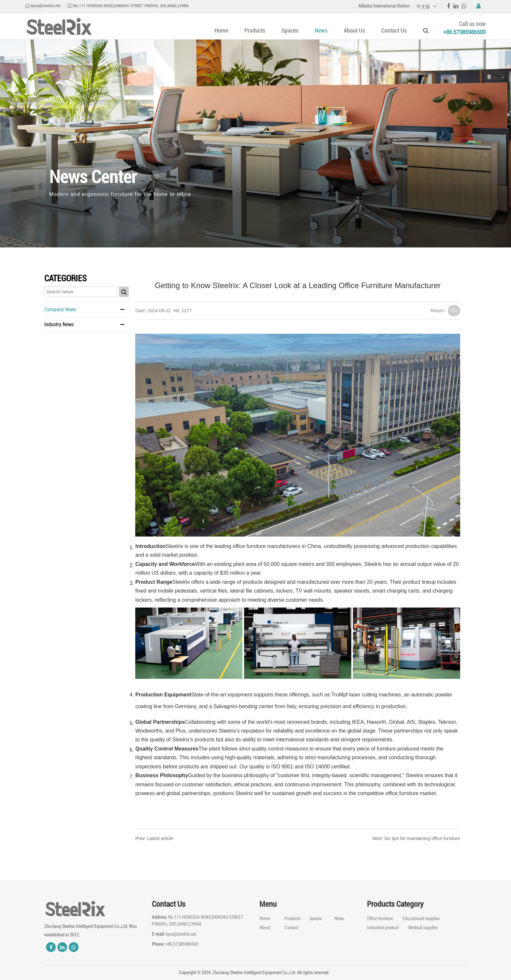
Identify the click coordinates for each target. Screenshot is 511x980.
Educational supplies (421, 918)
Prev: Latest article (154, 838)
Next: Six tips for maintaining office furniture (416, 838)
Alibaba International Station (384, 6)
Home (221, 30)
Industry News (59, 324)
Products (255, 30)
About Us (354, 30)
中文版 (427, 7)
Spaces (290, 30)
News (321, 30)
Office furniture (380, 918)
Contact (292, 928)
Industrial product (383, 928)
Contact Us (394, 30)
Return (445, 311)
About (265, 928)
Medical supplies (423, 928)
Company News (60, 309)
